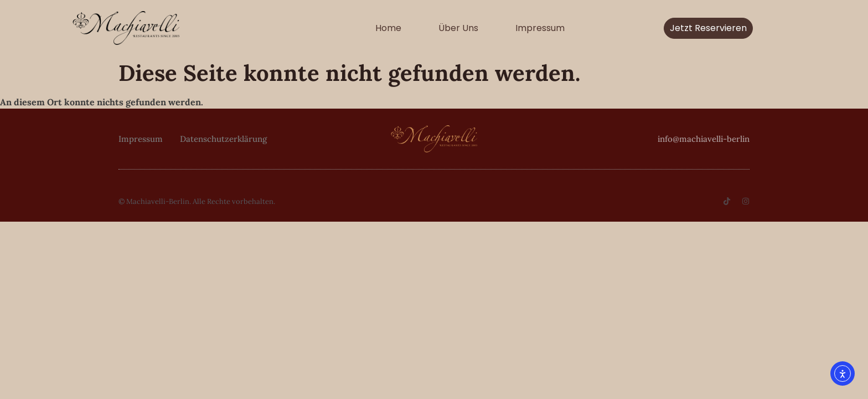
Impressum (540, 28)
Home (388, 28)
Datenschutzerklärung (223, 139)
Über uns (458, 28)
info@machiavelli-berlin (704, 139)
